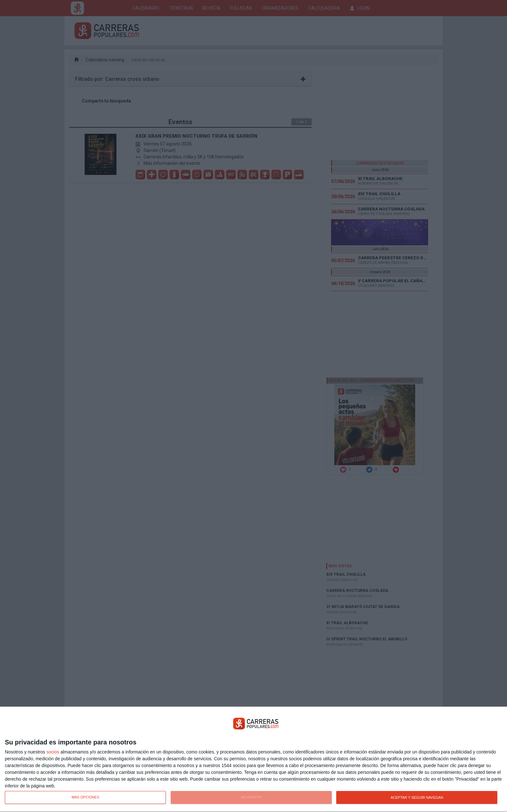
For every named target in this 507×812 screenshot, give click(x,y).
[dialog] (253, 759)
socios (53, 752)
